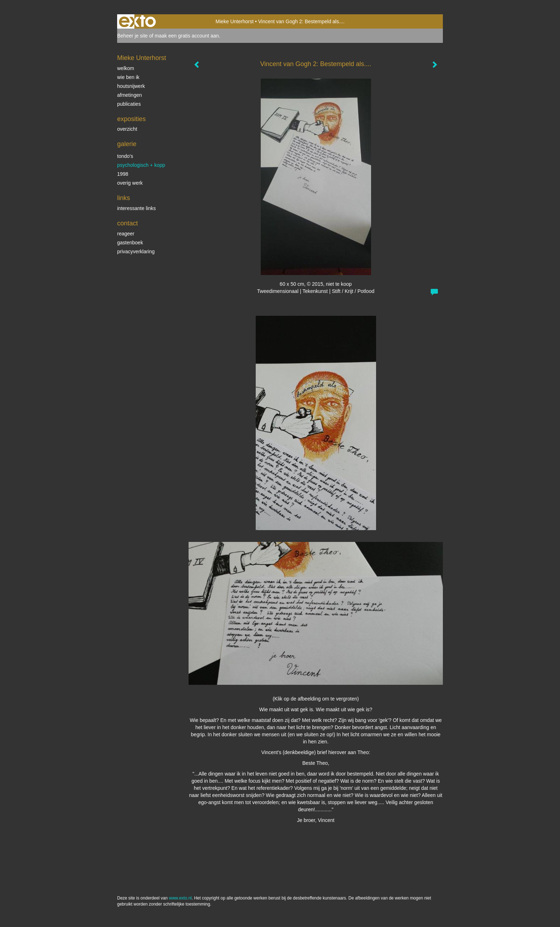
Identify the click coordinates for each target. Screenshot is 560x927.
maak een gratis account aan (187, 36)
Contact (127, 223)
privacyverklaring (136, 251)
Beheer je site (132, 36)
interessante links (136, 208)
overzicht (127, 129)
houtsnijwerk (131, 86)
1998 (123, 174)
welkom (126, 68)
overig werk (130, 183)
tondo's (125, 156)
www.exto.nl (180, 898)
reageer (126, 234)
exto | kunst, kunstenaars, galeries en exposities (137, 21)
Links (124, 198)
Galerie (127, 144)
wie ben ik (128, 77)
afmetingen (129, 95)
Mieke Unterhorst (234, 21)
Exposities (131, 119)
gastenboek (130, 243)
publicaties (129, 104)
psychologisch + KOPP (141, 165)
